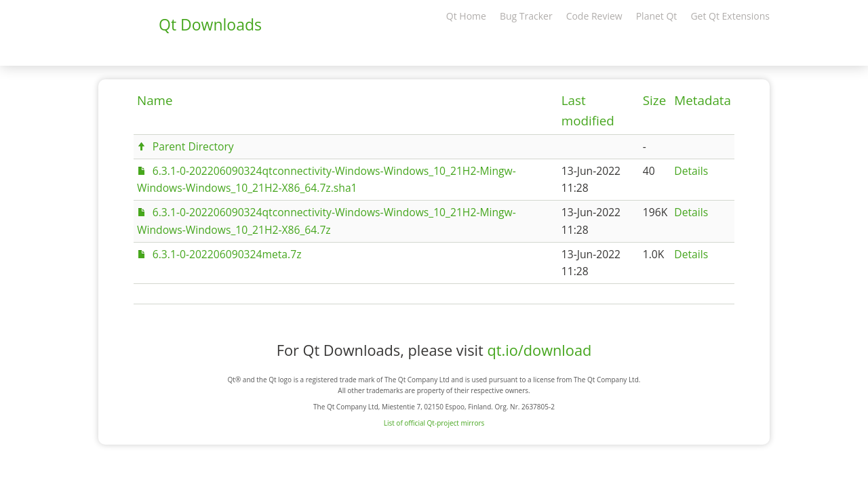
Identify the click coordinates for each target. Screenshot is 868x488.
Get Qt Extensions (730, 16)
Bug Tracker (526, 16)
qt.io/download (539, 350)
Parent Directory (193, 146)
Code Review (594, 16)
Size (654, 100)
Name (155, 100)
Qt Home (466, 16)
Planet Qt (657, 16)
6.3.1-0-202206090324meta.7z (227, 254)
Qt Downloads (210, 24)
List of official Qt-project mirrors (434, 423)
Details (691, 171)
